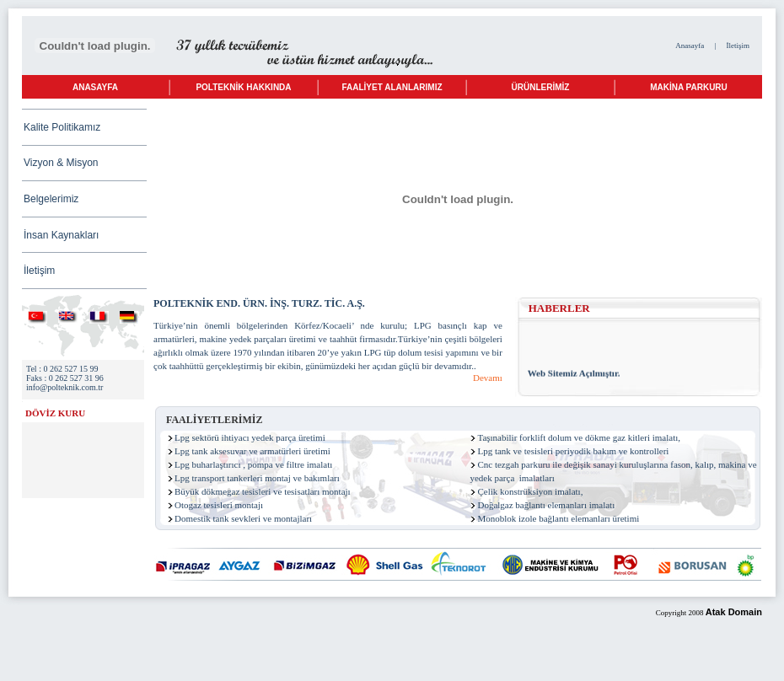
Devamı (488, 378)
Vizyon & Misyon (61, 163)
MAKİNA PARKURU (689, 87)
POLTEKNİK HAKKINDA (243, 87)
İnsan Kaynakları (61, 235)
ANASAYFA (95, 87)
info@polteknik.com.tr (64, 387)
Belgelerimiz (51, 199)
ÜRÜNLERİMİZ (541, 87)
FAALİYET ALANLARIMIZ (392, 87)
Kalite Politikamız (62, 127)
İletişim (738, 46)
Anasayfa (690, 46)
